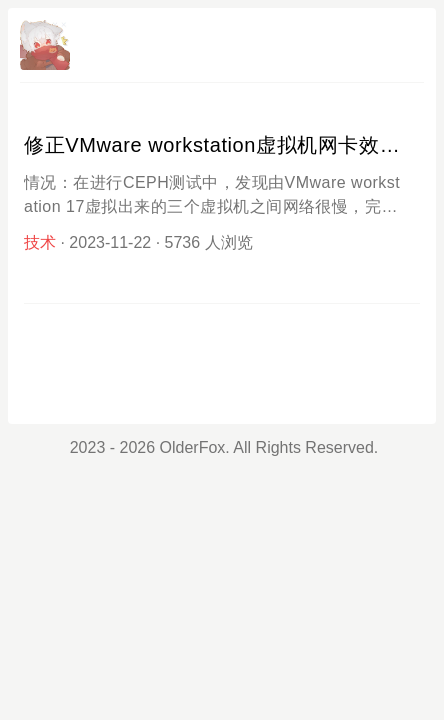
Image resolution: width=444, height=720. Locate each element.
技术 (40, 242)
